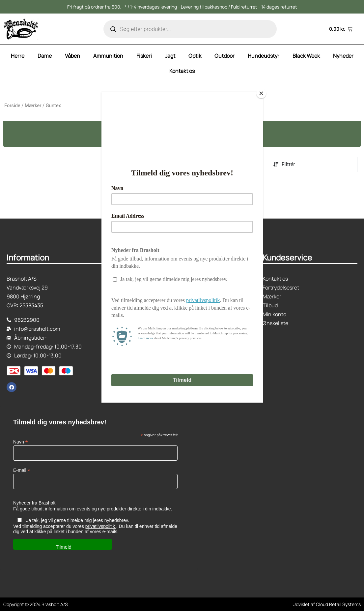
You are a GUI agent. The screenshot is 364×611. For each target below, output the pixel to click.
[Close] (261, 93)
